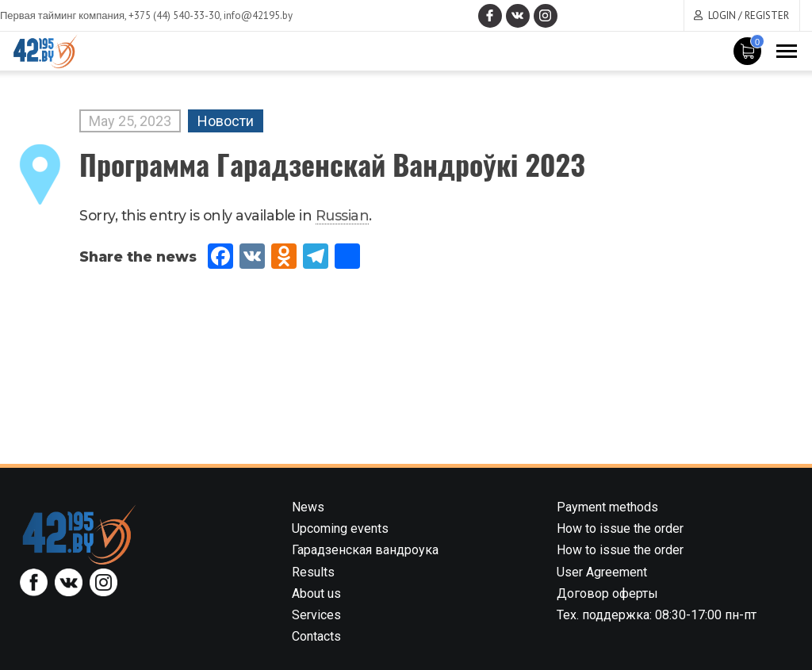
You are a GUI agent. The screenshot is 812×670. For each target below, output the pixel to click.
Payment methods (607, 507)
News (308, 507)
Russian (343, 215)
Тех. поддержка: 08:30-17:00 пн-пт (657, 615)
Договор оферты (607, 593)
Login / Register (749, 15)
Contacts (316, 636)
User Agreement (602, 572)
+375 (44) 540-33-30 (174, 15)
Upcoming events (340, 528)
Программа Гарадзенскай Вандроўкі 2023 (332, 164)
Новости (226, 121)
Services (316, 615)
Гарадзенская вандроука (365, 550)
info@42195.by (258, 15)
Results (313, 572)
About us (316, 593)
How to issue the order (620, 528)
